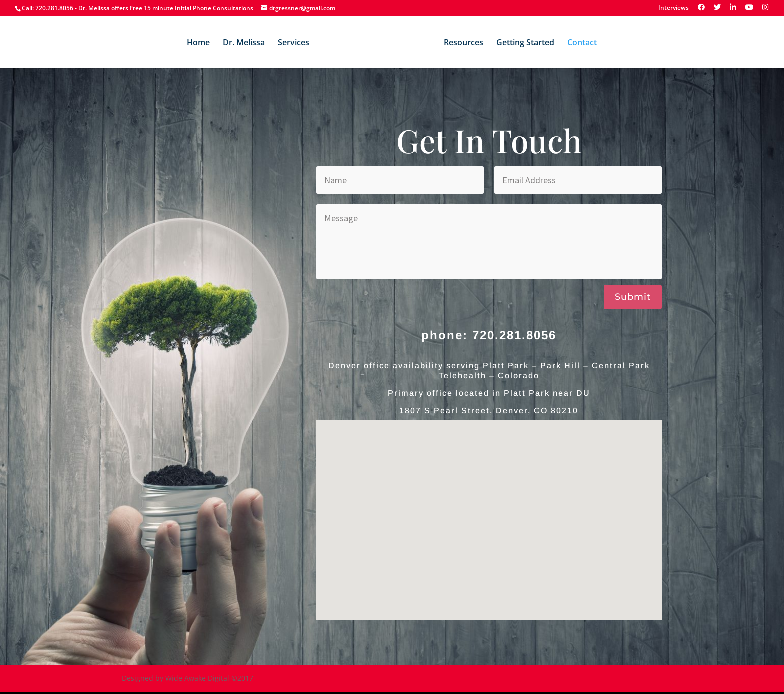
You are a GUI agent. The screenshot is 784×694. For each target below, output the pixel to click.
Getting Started (525, 43)
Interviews (674, 8)
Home (198, 43)
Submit (633, 297)
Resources (464, 43)
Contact (582, 43)
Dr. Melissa (244, 43)
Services (294, 43)
